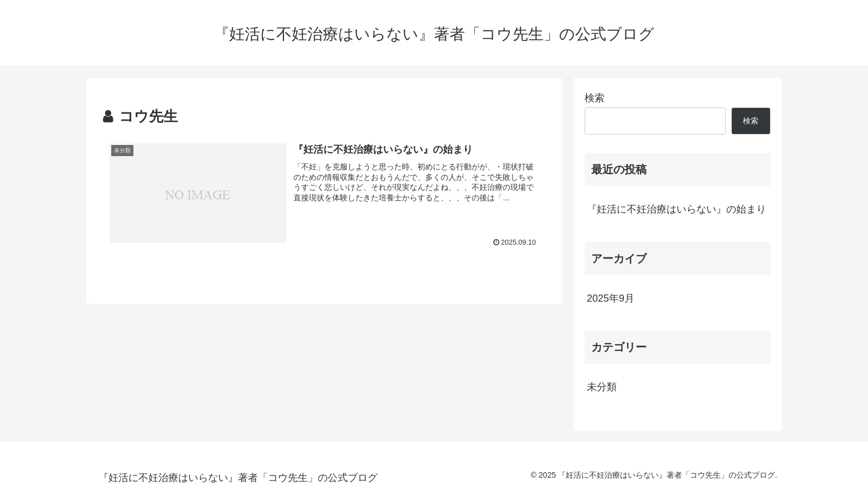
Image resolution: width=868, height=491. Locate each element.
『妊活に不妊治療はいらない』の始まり (676, 209)
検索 (595, 98)
